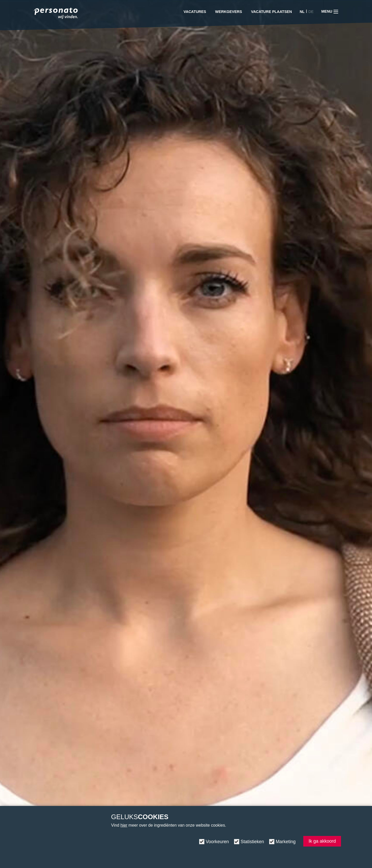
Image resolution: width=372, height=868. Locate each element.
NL (302, 12)
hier (124, 825)
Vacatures (195, 12)
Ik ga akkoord (322, 841)
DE (311, 12)
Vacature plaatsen (272, 12)
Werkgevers (229, 12)
